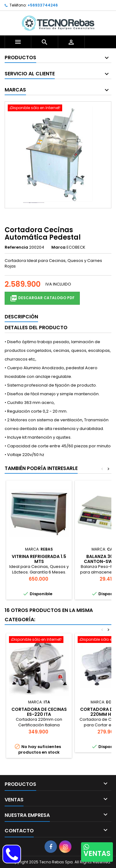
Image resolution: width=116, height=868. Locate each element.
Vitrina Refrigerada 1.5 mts (39, 559)
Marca (58, 247)
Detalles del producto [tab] (36, 328)
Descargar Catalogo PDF (42, 298)
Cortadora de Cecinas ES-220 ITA (39, 712)
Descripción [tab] (21, 317)
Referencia (16, 247)
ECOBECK (76, 247)
